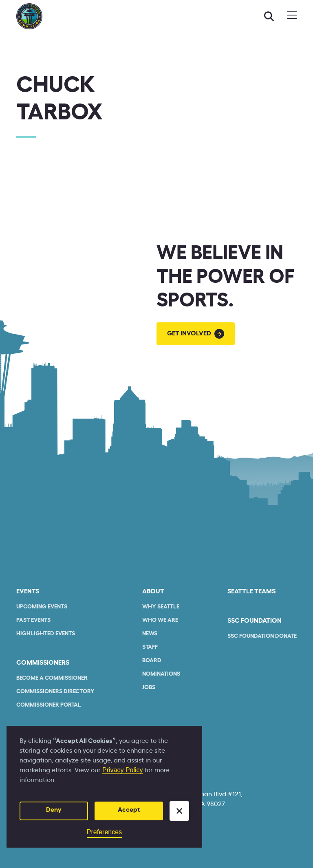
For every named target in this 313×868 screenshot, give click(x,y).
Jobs (149, 687)
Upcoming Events (42, 607)
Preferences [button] (104, 832)
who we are (160, 620)
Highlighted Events (46, 634)
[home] (29, 16)
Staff (150, 647)
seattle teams (251, 591)
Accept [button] (129, 810)
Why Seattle (161, 607)
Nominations (161, 674)
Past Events (33, 620)
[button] (179, 811)
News (150, 634)
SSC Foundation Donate (262, 636)
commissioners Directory (55, 692)
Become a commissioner (52, 678)
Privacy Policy (123, 770)
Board (152, 661)
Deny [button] (54, 810)
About (153, 591)
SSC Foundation (255, 621)
